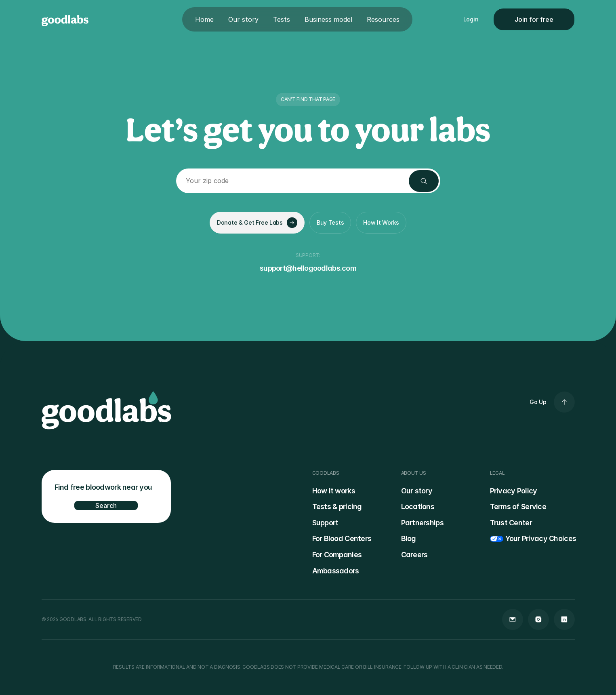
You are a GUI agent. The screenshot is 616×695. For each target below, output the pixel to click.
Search (106, 505)
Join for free (534, 19)
